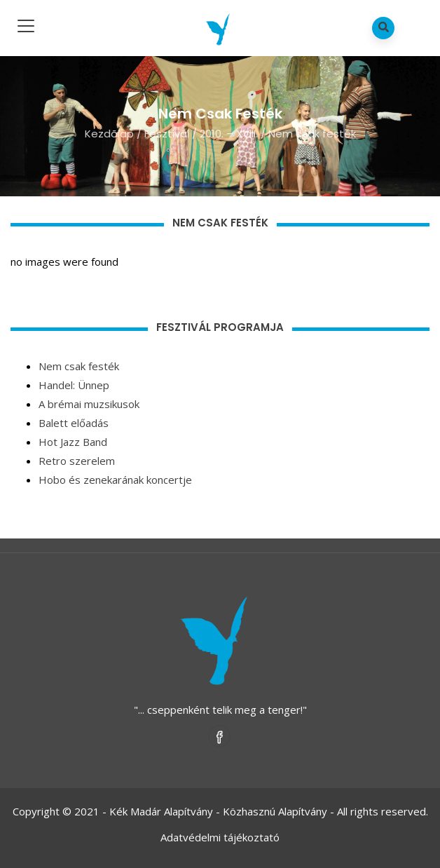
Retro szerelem (77, 461)
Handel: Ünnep (74, 385)
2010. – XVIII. (229, 134)
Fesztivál (167, 134)
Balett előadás (74, 423)
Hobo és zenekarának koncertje (115, 480)
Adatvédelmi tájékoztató (220, 837)
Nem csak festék (79, 366)
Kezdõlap (109, 134)
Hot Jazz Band (73, 442)
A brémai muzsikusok (89, 404)
